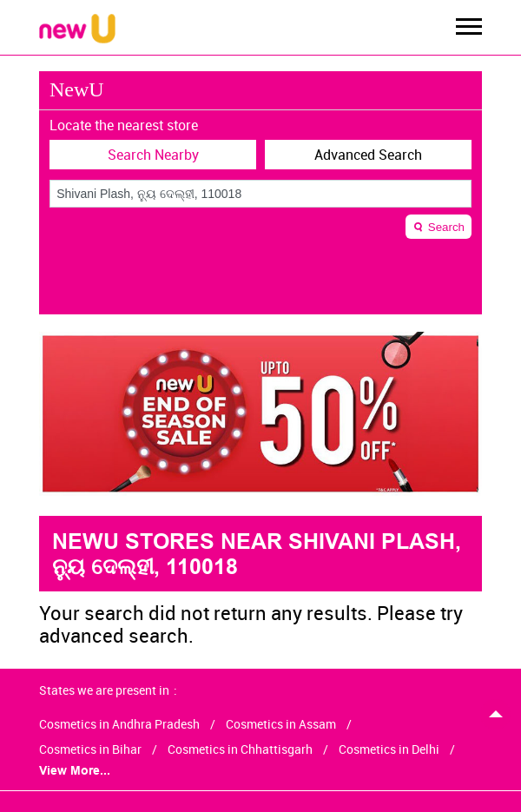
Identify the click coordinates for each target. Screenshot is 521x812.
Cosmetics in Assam (281, 724)
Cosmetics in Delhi (389, 749)
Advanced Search (368, 155)
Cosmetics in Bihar (90, 749)
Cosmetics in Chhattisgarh (240, 749)
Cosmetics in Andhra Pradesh (119, 724)
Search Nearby (153, 155)
